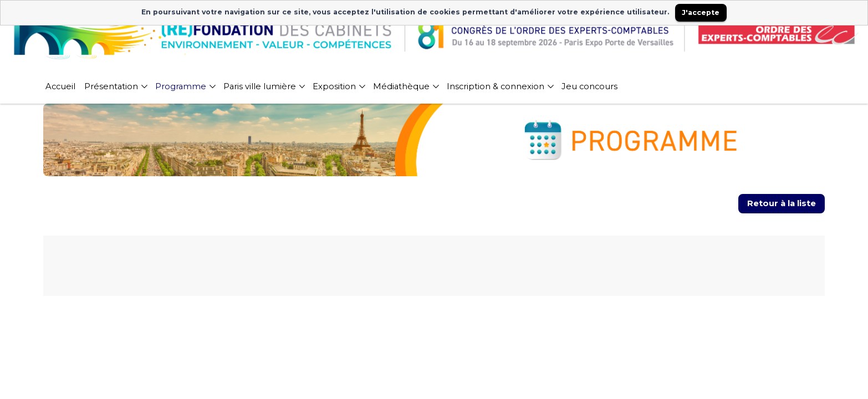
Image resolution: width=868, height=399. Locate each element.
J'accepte (701, 12)
